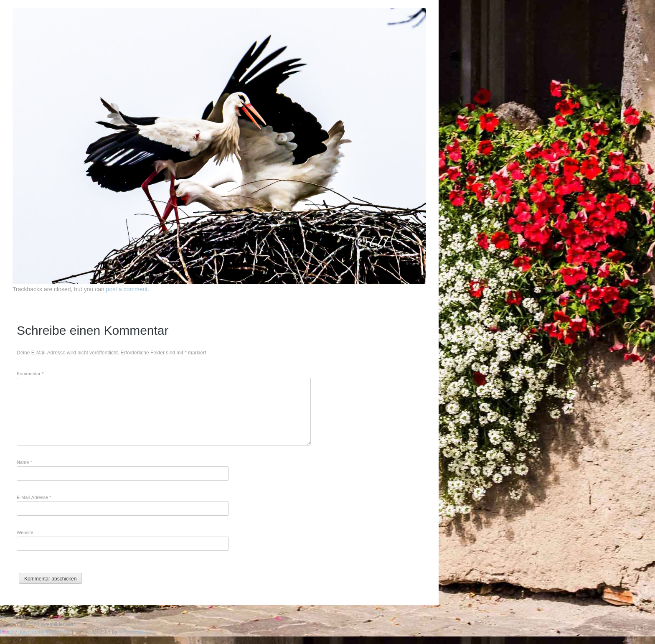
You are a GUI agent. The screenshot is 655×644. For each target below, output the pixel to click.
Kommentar (30, 374)
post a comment (127, 289)
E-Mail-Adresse (34, 497)
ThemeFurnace (136, 632)
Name (24, 462)
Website (25, 532)
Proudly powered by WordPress (35, 632)
